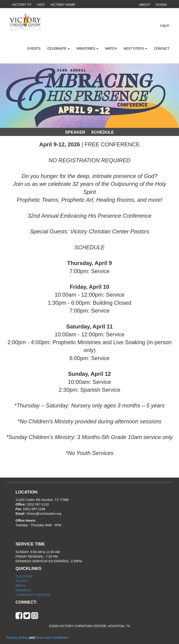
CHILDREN (24, 576)
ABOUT (145, 5)
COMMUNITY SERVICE (33, 595)
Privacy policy (18, 638)
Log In (165, 25)
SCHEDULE (103, 132)
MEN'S (20, 586)
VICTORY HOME (63, 5)
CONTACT (162, 48)
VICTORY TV (22, 5)
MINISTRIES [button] (87, 48)
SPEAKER (75, 132)
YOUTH (21, 581)
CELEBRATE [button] (59, 48)
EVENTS (34, 48)
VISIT (41, 5)
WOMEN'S (23, 590)
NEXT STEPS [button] (135, 48)
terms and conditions (52, 638)
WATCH (111, 48)
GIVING (161, 5)
